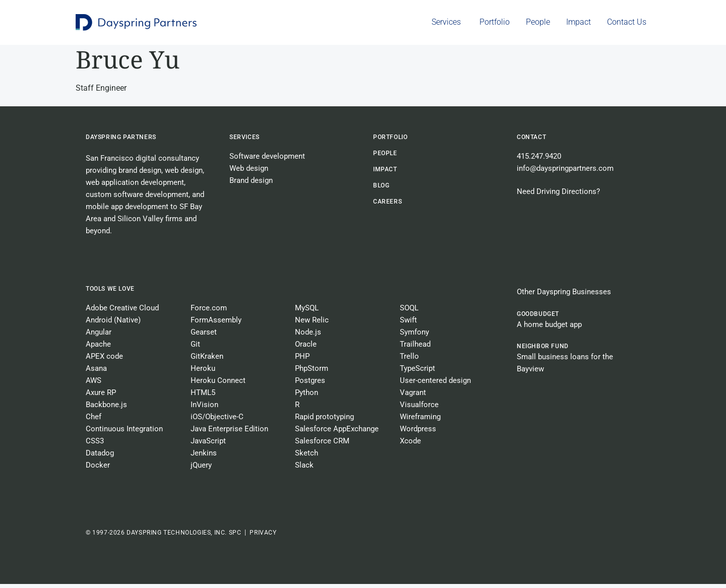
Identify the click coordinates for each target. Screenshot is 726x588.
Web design (249, 172)
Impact (385, 173)
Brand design (251, 184)
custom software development (137, 199)
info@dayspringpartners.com (565, 172)
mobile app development (127, 211)
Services (245, 141)
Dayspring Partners (121, 141)
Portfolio (390, 141)
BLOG (381, 189)
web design (184, 174)
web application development (135, 186)
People (385, 157)
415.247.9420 (539, 160)
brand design (140, 174)
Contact (531, 141)
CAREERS (387, 206)
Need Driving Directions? (558, 195)
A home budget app (549, 329)
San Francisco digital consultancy (142, 162)
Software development (267, 160)
